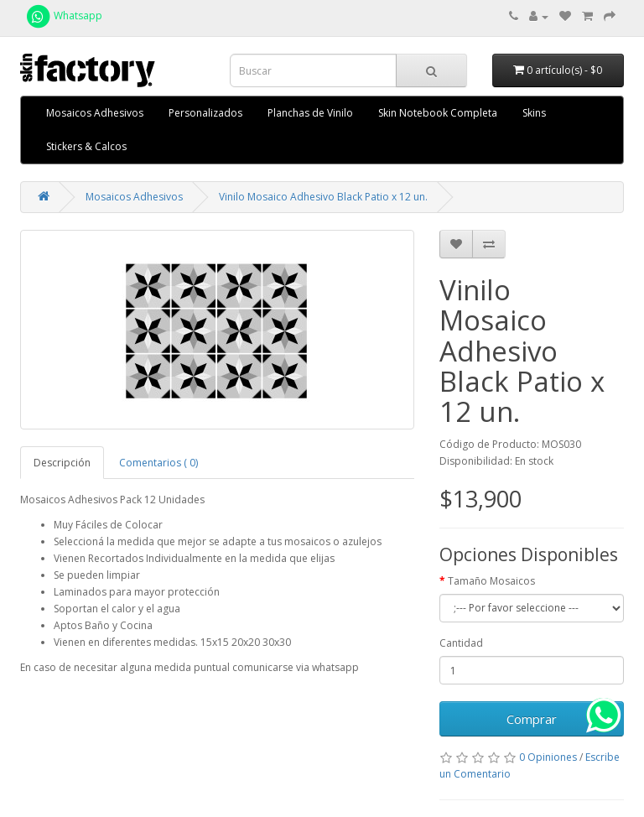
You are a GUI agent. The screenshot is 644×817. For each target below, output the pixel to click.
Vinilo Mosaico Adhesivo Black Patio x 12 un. (323, 197)
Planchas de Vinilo (310, 113)
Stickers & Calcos (86, 146)
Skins (534, 113)
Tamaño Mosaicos (491, 581)
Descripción (62, 463)
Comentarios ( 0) (158, 463)
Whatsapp (63, 16)
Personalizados (205, 113)
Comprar (532, 719)
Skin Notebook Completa (438, 113)
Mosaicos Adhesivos (95, 113)
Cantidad (461, 643)
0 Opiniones (548, 757)
